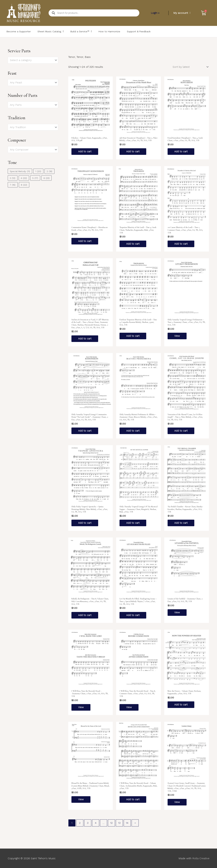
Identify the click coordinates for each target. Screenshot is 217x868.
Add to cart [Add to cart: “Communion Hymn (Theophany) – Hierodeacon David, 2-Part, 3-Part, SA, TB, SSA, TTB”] (85, 242)
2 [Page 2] (80, 827)
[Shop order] (190, 67)
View (177, 337)
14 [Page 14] (127, 827)
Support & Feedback (139, 31)
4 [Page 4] (96, 827)
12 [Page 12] (111, 827)
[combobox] (33, 60)
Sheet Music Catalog (51, 31)
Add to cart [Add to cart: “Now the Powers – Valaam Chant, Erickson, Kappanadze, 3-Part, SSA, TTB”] (181, 708)
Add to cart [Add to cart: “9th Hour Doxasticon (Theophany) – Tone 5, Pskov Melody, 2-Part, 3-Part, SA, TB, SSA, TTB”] (133, 152)
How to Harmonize (109, 31)
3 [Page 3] (88, 827)
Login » (155, 13)
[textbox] (31, 60)
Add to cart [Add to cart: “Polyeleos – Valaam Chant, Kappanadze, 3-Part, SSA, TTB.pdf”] (85, 152)
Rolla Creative (201, 858)
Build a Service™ (81, 31)
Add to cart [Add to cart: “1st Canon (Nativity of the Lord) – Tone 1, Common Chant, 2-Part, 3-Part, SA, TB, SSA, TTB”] (181, 245)
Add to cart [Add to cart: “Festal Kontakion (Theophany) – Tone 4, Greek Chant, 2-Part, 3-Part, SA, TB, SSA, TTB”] (181, 152)
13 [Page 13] (119, 827)
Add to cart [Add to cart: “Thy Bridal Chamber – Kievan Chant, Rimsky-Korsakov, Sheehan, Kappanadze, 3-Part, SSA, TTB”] (181, 525)
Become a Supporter (19, 31)
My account (182, 13)
